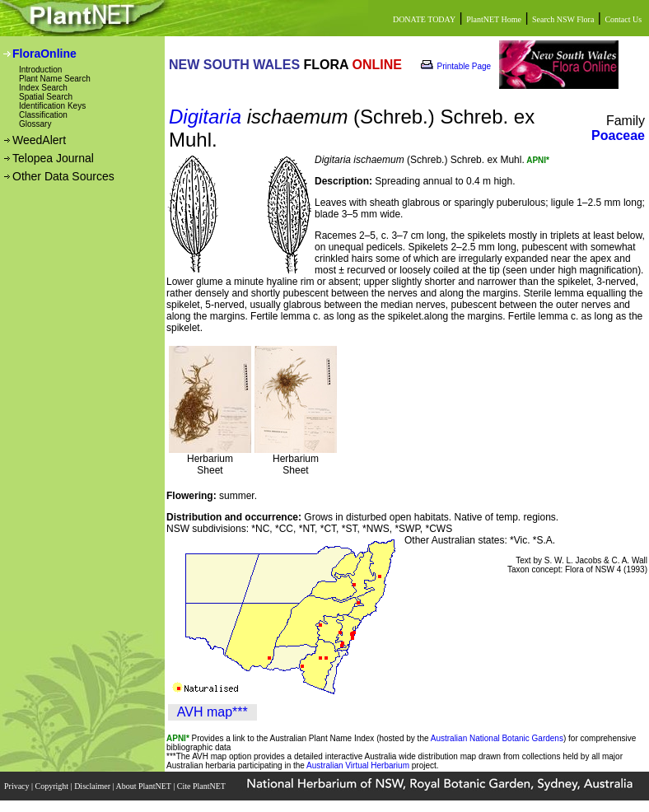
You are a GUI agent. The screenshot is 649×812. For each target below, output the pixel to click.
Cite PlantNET (202, 786)
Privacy (18, 786)
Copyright (53, 786)
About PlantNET (144, 786)
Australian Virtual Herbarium (358, 765)
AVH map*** (212, 712)
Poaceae (618, 135)
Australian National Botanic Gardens (497, 738)
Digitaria (205, 117)
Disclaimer (93, 786)
